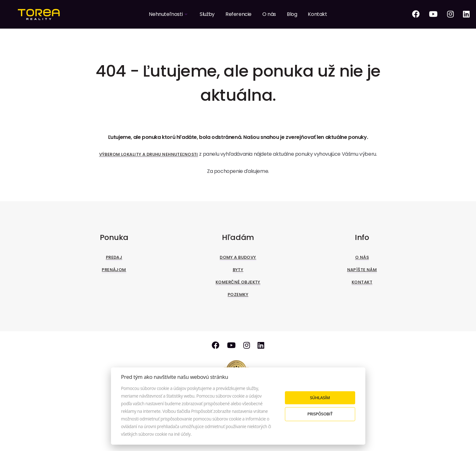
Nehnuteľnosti (166, 14)
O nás (269, 14)
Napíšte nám (362, 270)
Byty (238, 270)
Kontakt (317, 14)
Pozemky (238, 294)
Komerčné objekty (238, 282)
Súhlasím (320, 398)
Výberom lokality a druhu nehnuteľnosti (149, 154)
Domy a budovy (238, 257)
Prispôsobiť (320, 414)
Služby (207, 14)
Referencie (238, 14)
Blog (292, 14)
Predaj (114, 257)
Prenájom (114, 270)
